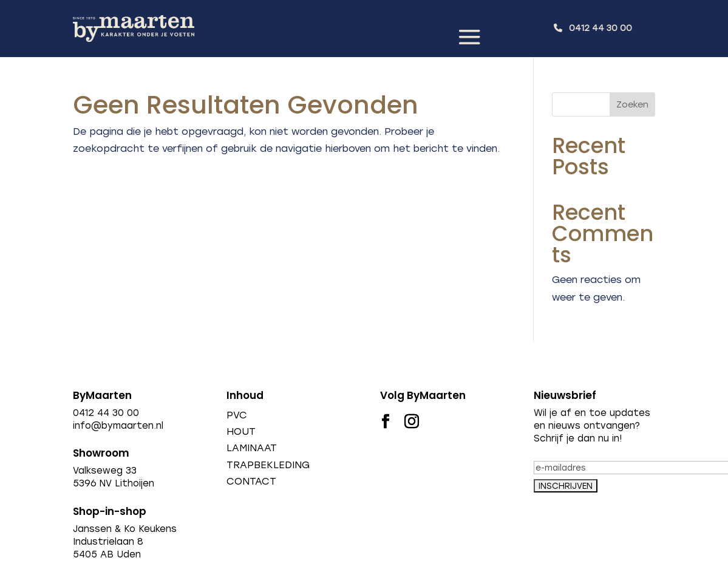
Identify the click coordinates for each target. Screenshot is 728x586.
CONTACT (251, 481)
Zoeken (632, 105)
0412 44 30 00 (600, 29)
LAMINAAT (252, 448)
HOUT (241, 431)
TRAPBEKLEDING (268, 465)
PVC (237, 415)
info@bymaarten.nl (118, 426)
